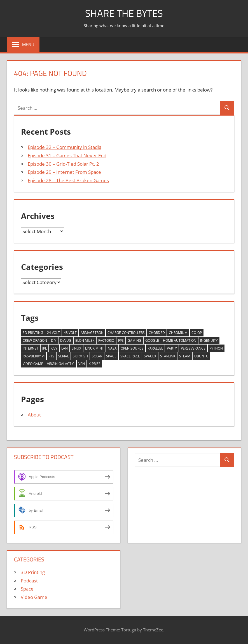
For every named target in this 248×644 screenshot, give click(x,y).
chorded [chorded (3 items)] (157, 333)
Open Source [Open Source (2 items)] (132, 348)
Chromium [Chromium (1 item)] (178, 333)
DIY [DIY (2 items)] (54, 340)
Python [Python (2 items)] (216, 348)
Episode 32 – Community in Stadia (65, 147)
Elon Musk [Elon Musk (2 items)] (85, 340)
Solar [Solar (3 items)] (97, 356)
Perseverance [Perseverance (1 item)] (193, 348)
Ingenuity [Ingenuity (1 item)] (209, 340)
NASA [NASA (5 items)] (112, 348)
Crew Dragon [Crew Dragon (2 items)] (35, 340)
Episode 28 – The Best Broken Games (68, 180)
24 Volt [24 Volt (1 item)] (53, 333)
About (34, 415)
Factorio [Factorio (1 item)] (106, 340)
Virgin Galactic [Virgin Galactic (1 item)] (61, 364)
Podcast (29, 581)
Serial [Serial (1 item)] (64, 356)
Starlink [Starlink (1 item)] (168, 356)
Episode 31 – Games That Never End (67, 155)
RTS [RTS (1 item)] (51, 356)
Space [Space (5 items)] (111, 356)
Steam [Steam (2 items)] (185, 356)
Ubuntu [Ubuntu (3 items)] (201, 356)
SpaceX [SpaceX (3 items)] (150, 356)
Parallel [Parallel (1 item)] (155, 348)
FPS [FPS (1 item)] (121, 340)
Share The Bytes (124, 13)
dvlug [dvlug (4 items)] (66, 340)
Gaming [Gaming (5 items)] (134, 340)
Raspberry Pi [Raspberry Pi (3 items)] (34, 356)
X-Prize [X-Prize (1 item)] (95, 364)
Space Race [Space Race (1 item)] (130, 356)
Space (27, 589)
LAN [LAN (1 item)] (65, 348)
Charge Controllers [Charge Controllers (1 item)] (126, 333)
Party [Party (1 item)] (172, 348)
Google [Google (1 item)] (152, 340)
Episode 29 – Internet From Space (64, 172)
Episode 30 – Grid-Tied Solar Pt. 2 (63, 164)
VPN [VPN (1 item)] (82, 364)
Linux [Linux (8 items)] (76, 348)
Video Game (34, 597)
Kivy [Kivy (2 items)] (54, 348)
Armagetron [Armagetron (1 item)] (92, 333)
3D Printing (33, 572)
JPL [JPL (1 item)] (45, 348)
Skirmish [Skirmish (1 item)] (80, 356)
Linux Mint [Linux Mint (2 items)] (94, 348)
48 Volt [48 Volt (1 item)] (70, 333)
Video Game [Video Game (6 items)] (33, 364)
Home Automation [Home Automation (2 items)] (180, 340)
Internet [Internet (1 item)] (31, 348)
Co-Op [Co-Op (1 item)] (197, 333)
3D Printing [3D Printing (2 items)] (33, 333)
